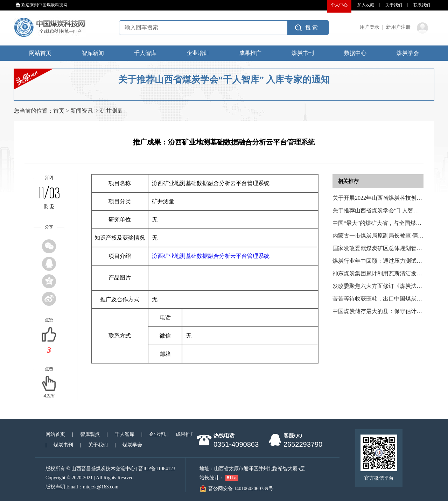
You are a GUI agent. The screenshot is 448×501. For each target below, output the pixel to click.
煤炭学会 (408, 53)
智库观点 (90, 434)
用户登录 (370, 27)
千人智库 (145, 53)
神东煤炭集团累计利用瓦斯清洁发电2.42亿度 (388, 273)
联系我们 (422, 5)
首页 (59, 111)
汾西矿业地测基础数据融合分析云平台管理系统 (211, 256)
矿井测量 (111, 111)
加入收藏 (366, 5)
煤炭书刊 (303, 53)
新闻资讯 (82, 111)
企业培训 (198, 53)
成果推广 (250, 53)
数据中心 (355, 53)
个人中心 (339, 5)
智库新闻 (93, 53)
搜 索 (311, 27)
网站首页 (40, 53)
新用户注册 (398, 27)
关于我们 (394, 5)
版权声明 (55, 487)
